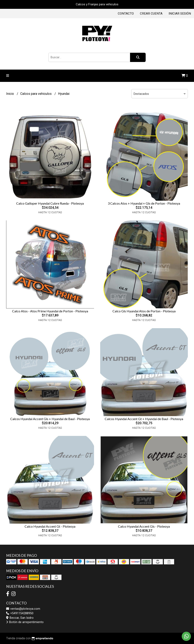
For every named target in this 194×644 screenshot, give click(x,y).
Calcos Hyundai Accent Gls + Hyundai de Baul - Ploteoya (50, 419)
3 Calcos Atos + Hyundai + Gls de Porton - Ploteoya (144, 203)
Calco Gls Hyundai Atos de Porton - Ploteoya (144, 311)
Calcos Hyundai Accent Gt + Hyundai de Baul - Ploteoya (144, 419)
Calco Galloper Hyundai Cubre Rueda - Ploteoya (50, 203)
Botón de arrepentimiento (25, 622)
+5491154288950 (20, 613)
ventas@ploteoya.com (23, 609)
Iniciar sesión (180, 14)
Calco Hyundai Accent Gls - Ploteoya (144, 526)
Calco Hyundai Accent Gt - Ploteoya (50, 526)
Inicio (10, 94)
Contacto (126, 14)
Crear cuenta (151, 14)
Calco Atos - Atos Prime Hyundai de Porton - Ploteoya (50, 311)
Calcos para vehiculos (36, 94)
